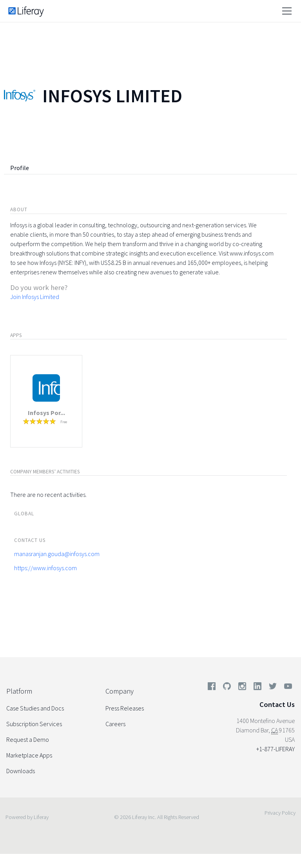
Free (64, 422)
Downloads (21, 771)
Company (120, 691)
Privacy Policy (280, 813)
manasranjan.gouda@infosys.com (57, 554)
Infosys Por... (46, 413)
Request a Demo (28, 739)
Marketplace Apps (29, 755)
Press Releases (125, 708)
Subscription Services (34, 724)
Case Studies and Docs (35, 708)
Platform (19, 691)
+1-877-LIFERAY (276, 749)
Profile (20, 168)
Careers (115, 724)
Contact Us (277, 704)
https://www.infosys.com (45, 568)
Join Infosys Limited (35, 297)
